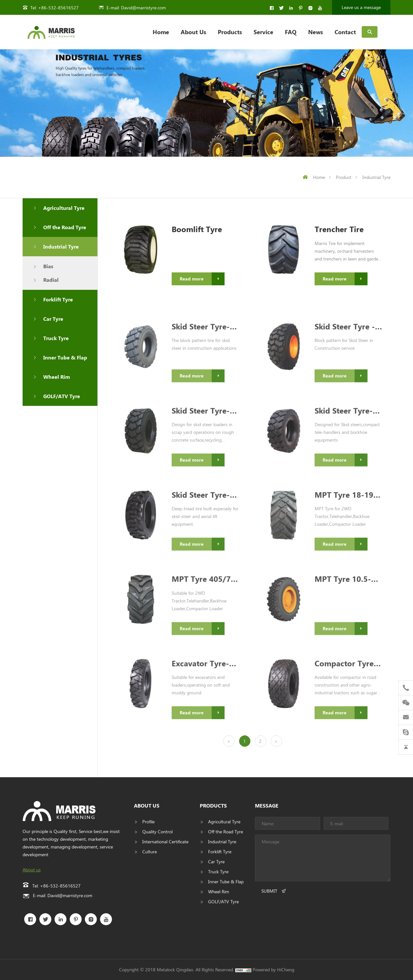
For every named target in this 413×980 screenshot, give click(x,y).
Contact (345, 32)
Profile (148, 822)
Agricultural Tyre (64, 208)
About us (32, 870)
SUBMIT (269, 891)
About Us (193, 32)
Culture (150, 852)
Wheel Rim (57, 377)
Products (230, 32)
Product (344, 177)
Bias (48, 266)
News (316, 32)
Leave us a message (361, 7)
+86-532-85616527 (58, 8)
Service (263, 32)
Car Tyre (53, 319)
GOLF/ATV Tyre (62, 396)
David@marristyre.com (143, 8)
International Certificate (165, 842)
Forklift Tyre (58, 299)
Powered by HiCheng (273, 970)
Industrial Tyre (376, 177)
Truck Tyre (56, 338)
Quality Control (157, 832)
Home (161, 32)
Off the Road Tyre (65, 227)
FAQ (291, 32)
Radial (51, 280)
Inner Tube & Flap (65, 357)
